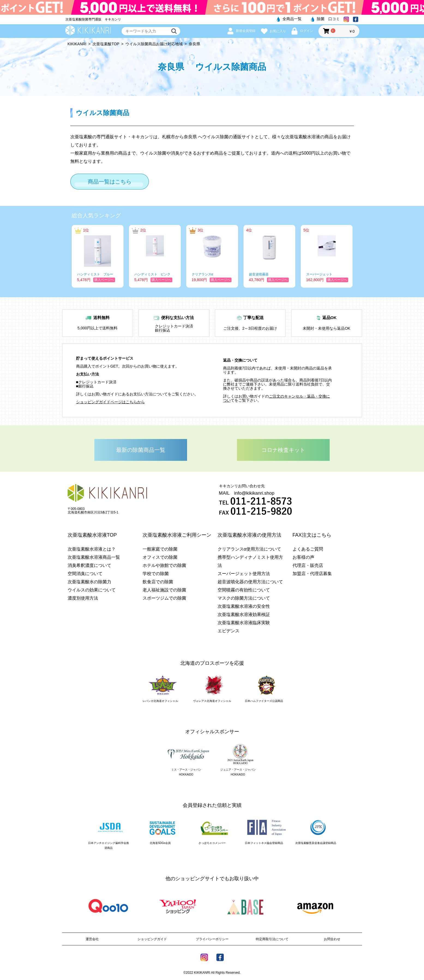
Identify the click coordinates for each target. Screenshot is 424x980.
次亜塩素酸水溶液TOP (92, 535)
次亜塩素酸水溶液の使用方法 (249, 535)
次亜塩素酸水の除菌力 (89, 582)
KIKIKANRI (77, 44)
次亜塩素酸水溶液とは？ (92, 549)
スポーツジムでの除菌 (164, 598)
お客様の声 (303, 557)
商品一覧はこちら (110, 182)
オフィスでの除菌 (160, 557)
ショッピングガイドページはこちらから (110, 402)
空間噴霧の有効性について (244, 590)
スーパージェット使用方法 (244, 574)
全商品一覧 (289, 19)
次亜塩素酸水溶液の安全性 (244, 606)
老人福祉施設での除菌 (164, 590)
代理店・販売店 (308, 565)
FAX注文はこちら (312, 535)
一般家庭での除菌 (160, 549)
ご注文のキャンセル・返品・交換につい (276, 398)
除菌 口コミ (325, 19)
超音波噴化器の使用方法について (250, 582)
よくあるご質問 (308, 549)
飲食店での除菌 (158, 582)
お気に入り (273, 31)
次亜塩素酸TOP (106, 44)
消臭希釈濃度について (89, 565)
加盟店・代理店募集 (312, 574)
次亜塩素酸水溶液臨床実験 (244, 623)
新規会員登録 (241, 31)
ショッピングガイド (152, 939)
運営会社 (92, 939)
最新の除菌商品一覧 (141, 450)
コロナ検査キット (283, 450)
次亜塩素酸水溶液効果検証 (244, 614)
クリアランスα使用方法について (249, 549)
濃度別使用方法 (83, 598)
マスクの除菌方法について (244, 598)
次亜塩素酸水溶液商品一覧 (94, 557)
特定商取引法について (272, 939)
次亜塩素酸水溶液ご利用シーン (177, 535)
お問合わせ (332, 939)
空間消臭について (85, 574)
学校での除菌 (156, 574)
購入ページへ (104, 280)
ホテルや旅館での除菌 (164, 565)
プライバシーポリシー (212, 939)
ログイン (302, 31)
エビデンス (228, 631)
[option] (98, 256)
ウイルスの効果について (92, 590)
